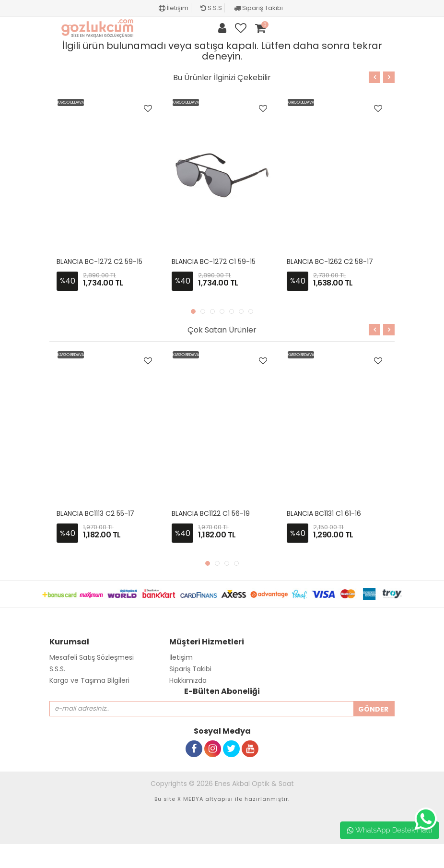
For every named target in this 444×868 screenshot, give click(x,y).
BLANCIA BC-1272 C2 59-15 (99, 262)
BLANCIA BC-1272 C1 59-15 (214, 262)
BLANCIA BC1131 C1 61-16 (324, 513)
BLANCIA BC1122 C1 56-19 (211, 513)
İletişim (174, 8)
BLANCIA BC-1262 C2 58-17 (330, 262)
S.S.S (211, 8)
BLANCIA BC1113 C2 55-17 (95, 513)
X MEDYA (190, 799)
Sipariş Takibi (258, 8)
